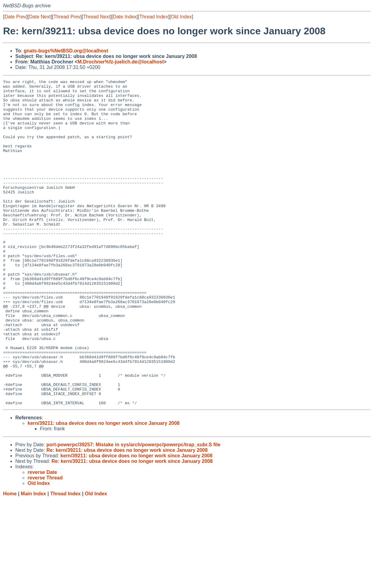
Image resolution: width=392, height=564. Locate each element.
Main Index (34, 558)
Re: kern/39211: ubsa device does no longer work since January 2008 (127, 514)
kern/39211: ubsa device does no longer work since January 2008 (104, 488)
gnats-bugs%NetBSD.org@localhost (66, 51)
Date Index (124, 17)
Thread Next (96, 17)
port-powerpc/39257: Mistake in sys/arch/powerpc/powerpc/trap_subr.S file (133, 509)
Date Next (40, 17)
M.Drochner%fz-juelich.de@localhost (121, 62)
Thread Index (154, 17)
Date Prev (15, 17)
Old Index (181, 17)
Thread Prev (67, 17)
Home (10, 558)
